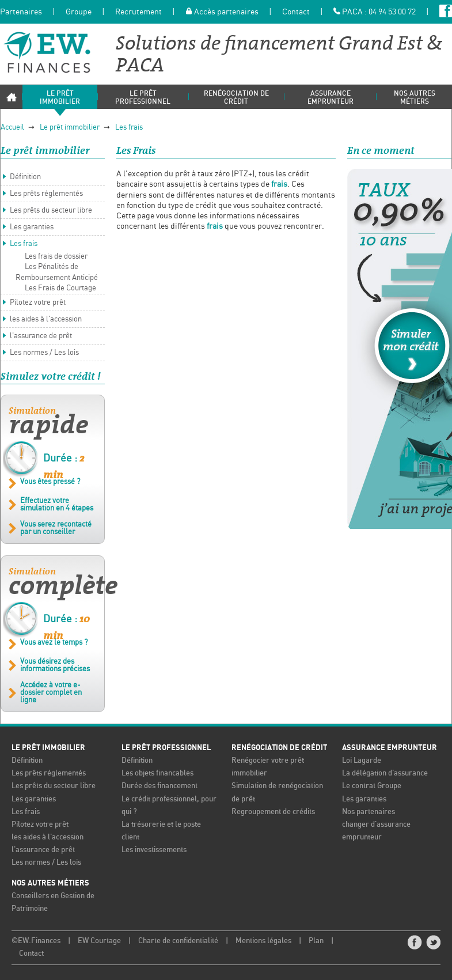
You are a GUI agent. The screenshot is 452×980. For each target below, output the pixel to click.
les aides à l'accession (46, 320)
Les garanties (32, 228)
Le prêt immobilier (70, 128)
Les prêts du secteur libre (51, 212)
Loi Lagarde (362, 762)
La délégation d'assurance (385, 775)
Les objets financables (157, 775)
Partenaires (21, 12)
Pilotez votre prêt (38, 303)
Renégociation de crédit (279, 748)
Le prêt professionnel (166, 748)
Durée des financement (159, 787)
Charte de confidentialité (178, 942)
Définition (25, 178)
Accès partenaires (222, 12)
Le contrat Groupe (372, 787)
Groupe (79, 12)
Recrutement (138, 12)
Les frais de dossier (56, 258)
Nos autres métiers (50, 884)
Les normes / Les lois (44, 353)
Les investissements (154, 851)
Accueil (12, 128)
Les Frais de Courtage (60, 289)
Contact (296, 12)
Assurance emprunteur (390, 748)
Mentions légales (263, 942)
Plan (316, 942)
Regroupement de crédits (273, 813)
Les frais (129, 128)
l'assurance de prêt (41, 337)
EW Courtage (99, 942)
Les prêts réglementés (46, 195)
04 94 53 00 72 (392, 12)
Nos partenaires (369, 813)
